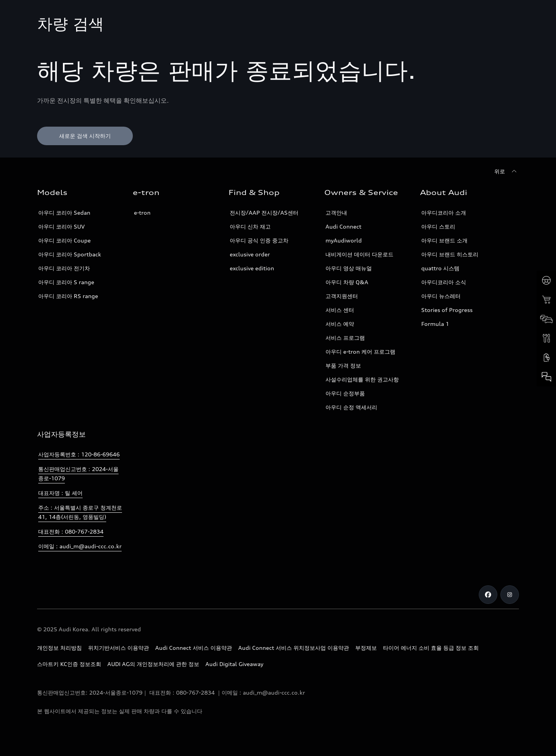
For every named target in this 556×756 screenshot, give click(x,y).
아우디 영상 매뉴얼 (349, 268)
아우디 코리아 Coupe (64, 240)
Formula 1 (435, 324)
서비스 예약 (340, 324)
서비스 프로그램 (345, 338)
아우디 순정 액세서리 (351, 407)
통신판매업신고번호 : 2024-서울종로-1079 (78, 474)
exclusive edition (252, 268)
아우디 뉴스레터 (441, 296)
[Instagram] (510, 595)
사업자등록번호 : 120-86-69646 (79, 454)
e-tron (142, 213)
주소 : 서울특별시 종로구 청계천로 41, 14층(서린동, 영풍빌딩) (80, 512)
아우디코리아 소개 (444, 213)
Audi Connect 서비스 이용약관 (194, 648)
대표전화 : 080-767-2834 (71, 531)
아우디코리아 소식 (444, 282)
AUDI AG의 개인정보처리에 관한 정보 (153, 664)
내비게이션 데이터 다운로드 (359, 254)
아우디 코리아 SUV (61, 226)
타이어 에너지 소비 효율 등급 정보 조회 (431, 648)
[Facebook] (488, 595)
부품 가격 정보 (343, 365)
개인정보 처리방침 (59, 648)
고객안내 (336, 213)
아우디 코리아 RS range (68, 296)
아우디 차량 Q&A (347, 282)
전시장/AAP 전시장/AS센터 (264, 213)
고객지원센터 (342, 296)
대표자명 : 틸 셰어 (60, 493)
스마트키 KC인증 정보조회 (69, 664)
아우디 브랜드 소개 (444, 240)
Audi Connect (343, 226)
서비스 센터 (340, 310)
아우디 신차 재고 (250, 226)
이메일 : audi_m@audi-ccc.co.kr (80, 546)
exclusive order (250, 254)
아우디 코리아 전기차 (64, 268)
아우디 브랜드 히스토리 (450, 254)
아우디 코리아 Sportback (70, 254)
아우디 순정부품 (345, 393)
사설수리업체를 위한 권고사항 (362, 379)
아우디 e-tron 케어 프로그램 (360, 352)
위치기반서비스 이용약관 (119, 648)
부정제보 (366, 648)
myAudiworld (344, 240)
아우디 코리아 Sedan (64, 213)
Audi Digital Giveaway (234, 664)
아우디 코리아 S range (66, 282)
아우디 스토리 (438, 226)
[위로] (507, 171)
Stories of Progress (447, 310)
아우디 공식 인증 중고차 (259, 240)
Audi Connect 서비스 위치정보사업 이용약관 (294, 648)
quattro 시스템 (440, 268)
